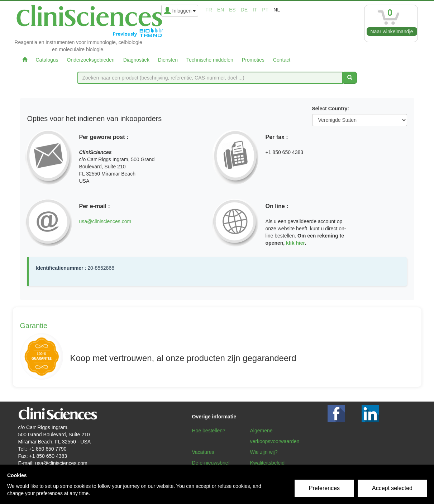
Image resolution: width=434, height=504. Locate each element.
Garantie (34, 326)
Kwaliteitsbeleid (268, 463)
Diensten (168, 60)
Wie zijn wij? (264, 452)
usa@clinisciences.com (105, 221)
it (255, 10)
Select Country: (331, 109)
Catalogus (47, 60)
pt (265, 10)
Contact (282, 60)
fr (209, 10)
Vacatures (203, 452)
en (221, 10)
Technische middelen (210, 60)
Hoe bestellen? (209, 431)
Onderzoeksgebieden (91, 60)
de (244, 10)
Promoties (253, 60)
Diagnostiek (136, 60)
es (232, 10)
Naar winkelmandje (392, 32)
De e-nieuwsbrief (211, 463)
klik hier (295, 243)
